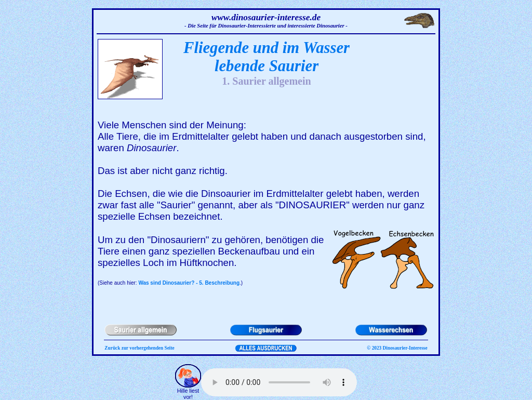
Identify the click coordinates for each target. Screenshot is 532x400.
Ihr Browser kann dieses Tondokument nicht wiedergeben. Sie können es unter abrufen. (279, 382)
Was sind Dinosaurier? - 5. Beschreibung (189, 283)
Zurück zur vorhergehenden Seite (139, 348)
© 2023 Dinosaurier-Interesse (397, 348)
